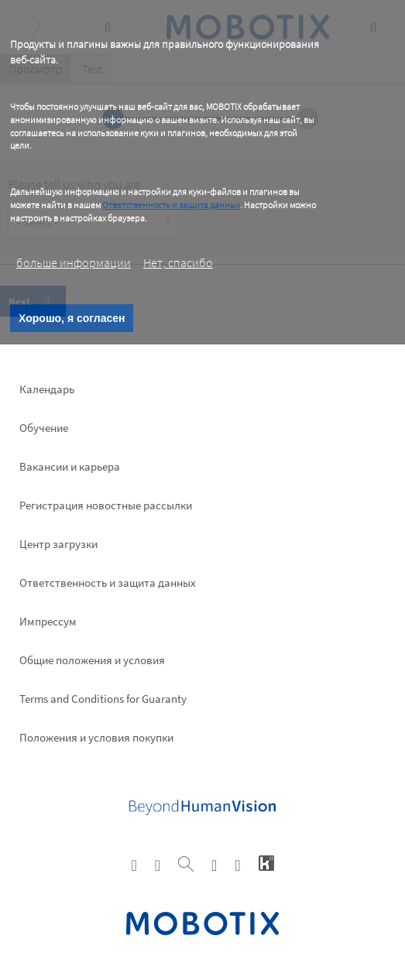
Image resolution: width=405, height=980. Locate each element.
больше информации (74, 262)
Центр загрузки (58, 544)
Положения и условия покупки (96, 737)
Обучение (44, 428)
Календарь (47, 389)
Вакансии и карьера (70, 466)
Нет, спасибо (178, 262)
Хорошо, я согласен (72, 318)
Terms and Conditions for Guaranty (103, 699)
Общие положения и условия (92, 660)
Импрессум (48, 621)
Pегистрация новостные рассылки (106, 505)
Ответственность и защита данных (171, 205)
